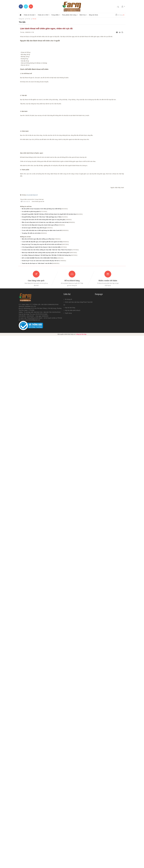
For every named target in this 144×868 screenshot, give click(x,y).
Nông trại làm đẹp (81, 867)
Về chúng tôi (68, 832)
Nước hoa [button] (83, 15)
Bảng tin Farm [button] (93, 15)
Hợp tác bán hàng (70, 840)
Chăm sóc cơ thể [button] (44, 15)
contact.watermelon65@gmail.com (30, 852)
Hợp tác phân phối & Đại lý (73, 843)
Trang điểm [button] (56, 15)
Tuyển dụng (68, 845)
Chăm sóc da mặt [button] (30, 15)
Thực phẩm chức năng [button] (70, 15)
